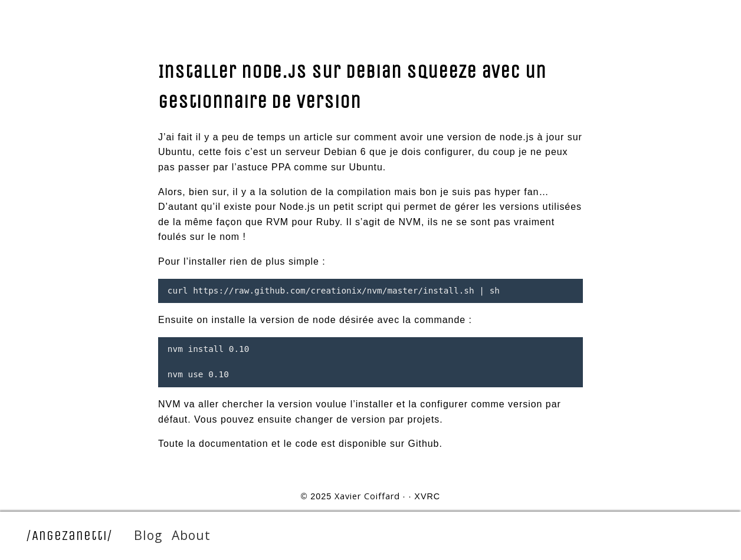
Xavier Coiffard (367, 496)
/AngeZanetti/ (69, 536)
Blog (148, 535)
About (191, 535)
